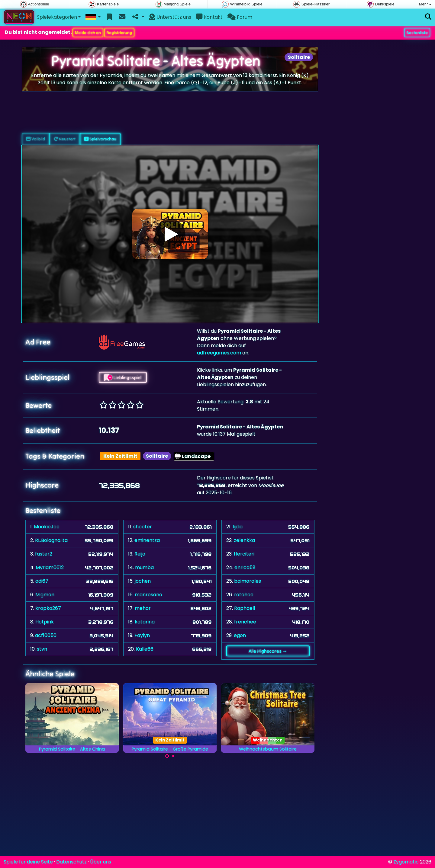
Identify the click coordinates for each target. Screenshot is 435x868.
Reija (140, 554)
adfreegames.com (219, 353)
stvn (42, 649)
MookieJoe (47, 527)
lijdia (238, 527)
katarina (145, 622)
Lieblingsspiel (123, 377)
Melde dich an (88, 33)
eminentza (147, 540)
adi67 (42, 581)
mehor (143, 608)
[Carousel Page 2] (173, 756)
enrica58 (245, 567)
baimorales (248, 581)
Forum (240, 17)
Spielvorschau (100, 139)
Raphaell (245, 608)
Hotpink (45, 622)
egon (240, 635)
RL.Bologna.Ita (51, 540)
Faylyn (142, 635)
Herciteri (244, 554)
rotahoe (244, 595)
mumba (144, 567)
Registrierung (119, 33)
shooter (143, 527)
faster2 (44, 554)
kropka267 (48, 608)
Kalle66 (145, 649)
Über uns (101, 862)
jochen (143, 581)
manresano (148, 595)
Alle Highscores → (268, 651)
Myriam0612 (50, 567)
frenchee (245, 622)
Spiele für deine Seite (28, 862)
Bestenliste (417, 33)
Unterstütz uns (170, 17)
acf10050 (46, 635)
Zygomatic (406, 862)
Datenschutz (71, 862)
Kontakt (209, 17)
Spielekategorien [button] (57, 17)
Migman (45, 595)
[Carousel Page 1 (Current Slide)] (167, 756)
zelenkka (244, 540)
